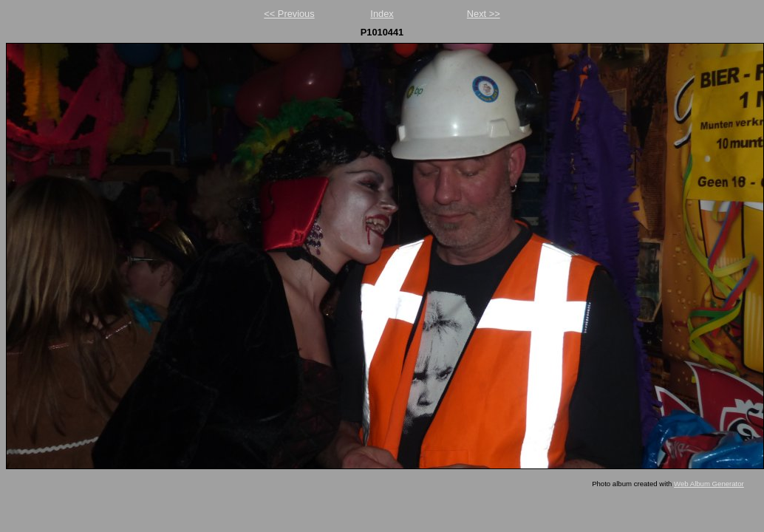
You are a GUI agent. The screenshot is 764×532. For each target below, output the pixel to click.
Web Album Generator (709, 484)
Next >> (484, 14)
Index (382, 14)
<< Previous (289, 14)
